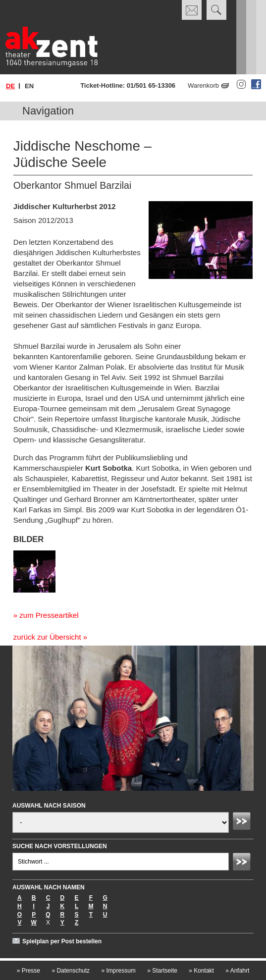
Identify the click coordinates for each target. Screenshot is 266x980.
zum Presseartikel (49, 615)
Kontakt (201, 971)
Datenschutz (71, 971)
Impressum (118, 971)
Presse (28, 971)
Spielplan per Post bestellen (62, 941)
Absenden (243, 822)
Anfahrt (237, 971)
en (29, 86)
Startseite (162, 971)
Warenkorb (203, 85)
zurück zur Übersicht (47, 637)
